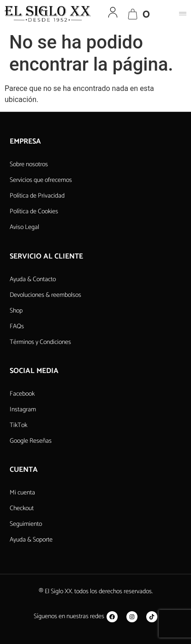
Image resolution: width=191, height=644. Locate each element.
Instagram (23, 410)
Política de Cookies (34, 212)
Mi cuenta (22, 493)
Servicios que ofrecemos (41, 180)
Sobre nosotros (29, 165)
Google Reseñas (31, 441)
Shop (16, 311)
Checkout (22, 509)
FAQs (17, 327)
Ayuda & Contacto (33, 280)
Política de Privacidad (37, 196)
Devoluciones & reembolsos (45, 295)
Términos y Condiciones (40, 342)
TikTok (18, 425)
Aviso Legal (24, 227)
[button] (183, 14)
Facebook (22, 394)
